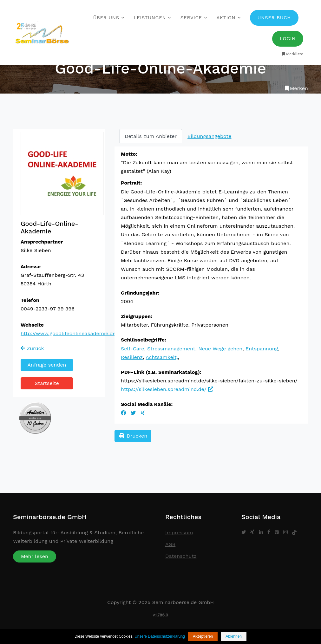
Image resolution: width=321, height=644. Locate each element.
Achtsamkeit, (162, 357)
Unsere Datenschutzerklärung (160, 636)
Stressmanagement (171, 349)
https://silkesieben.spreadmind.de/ (167, 389)
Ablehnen (234, 636)
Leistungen (150, 18)
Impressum (179, 533)
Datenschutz (181, 556)
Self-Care (132, 349)
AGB (170, 544)
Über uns (106, 18)
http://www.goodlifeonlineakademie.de (68, 333)
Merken (296, 88)
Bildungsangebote (209, 136)
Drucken (133, 436)
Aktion (226, 18)
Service (191, 18)
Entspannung (262, 349)
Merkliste (292, 54)
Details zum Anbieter (151, 136)
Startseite (47, 383)
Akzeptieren (203, 636)
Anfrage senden (47, 365)
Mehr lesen (35, 556)
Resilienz (132, 357)
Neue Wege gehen (220, 349)
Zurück (32, 348)
